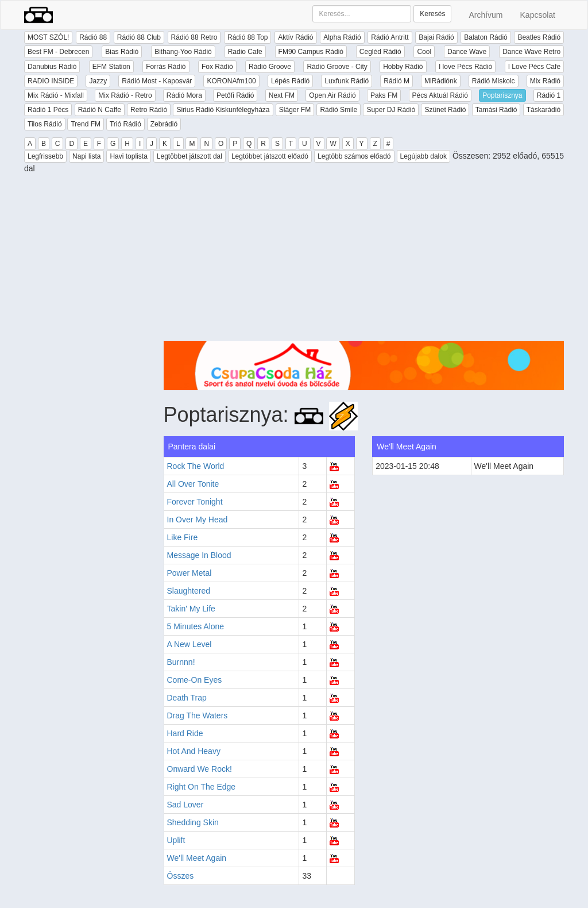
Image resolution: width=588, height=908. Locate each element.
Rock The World (196, 466)
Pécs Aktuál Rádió (440, 95)
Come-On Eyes (195, 680)
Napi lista (86, 156)
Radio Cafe (245, 52)
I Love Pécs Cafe (534, 67)
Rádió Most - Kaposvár (157, 81)
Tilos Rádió (45, 124)
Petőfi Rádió (235, 95)
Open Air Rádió (332, 95)
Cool (424, 52)
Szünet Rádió (445, 110)
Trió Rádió (125, 124)
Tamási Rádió (496, 110)
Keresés (432, 14)
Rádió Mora (184, 95)
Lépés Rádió (290, 81)
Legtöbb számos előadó (354, 156)
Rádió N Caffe (100, 110)
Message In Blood (199, 555)
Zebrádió (164, 124)
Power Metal (189, 573)
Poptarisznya (502, 95)
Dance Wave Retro (531, 52)
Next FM (282, 95)
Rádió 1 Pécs (48, 110)
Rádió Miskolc (494, 81)
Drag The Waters (198, 715)
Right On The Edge (202, 787)
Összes (181, 876)
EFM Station (111, 67)
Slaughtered (189, 591)
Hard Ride (185, 733)
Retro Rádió (149, 110)
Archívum (486, 15)
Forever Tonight (195, 502)
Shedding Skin (193, 822)
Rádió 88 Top (248, 37)
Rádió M (396, 81)
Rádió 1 (549, 95)
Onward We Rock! (200, 769)
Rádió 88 (93, 37)
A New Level (189, 644)
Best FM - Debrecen (58, 52)
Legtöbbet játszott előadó (270, 156)
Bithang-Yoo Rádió (183, 52)
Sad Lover (185, 805)
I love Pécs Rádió (465, 67)
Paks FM (384, 95)
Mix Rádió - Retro (125, 95)
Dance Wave (467, 52)
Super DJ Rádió (391, 110)
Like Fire (183, 537)
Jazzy (98, 81)
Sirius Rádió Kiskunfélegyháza (223, 110)
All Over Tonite (193, 484)
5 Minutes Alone (196, 626)
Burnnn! (181, 662)
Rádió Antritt (390, 37)
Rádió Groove (270, 67)
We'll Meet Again (197, 858)
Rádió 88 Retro (194, 37)
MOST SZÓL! (48, 37)
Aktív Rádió (295, 37)
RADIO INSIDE (51, 81)
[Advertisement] (364, 260)
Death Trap (187, 698)
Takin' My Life (191, 609)
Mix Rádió (545, 81)
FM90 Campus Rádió (311, 52)
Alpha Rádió (342, 37)
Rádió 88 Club (139, 37)
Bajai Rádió (436, 37)
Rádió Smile (339, 110)
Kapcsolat (538, 15)
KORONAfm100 (231, 81)
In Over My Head (198, 520)
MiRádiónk (441, 81)
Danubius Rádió (52, 67)
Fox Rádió (217, 67)
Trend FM (86, 124)
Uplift (176, 840)
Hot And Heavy (194, 751)
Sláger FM (295, 110)
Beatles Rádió (539, 37)
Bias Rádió (122, 52)
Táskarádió (543, 110)
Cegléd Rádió (380, 52)
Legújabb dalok (423, 156)
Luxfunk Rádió (347, 81)
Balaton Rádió (486, 37)
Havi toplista (128, 156)
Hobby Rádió (403, 67)
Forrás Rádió (166, 67)
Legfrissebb (45, 156)
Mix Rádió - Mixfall (56, 95)
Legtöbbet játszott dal (189, 156)
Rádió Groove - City (337, 67)
